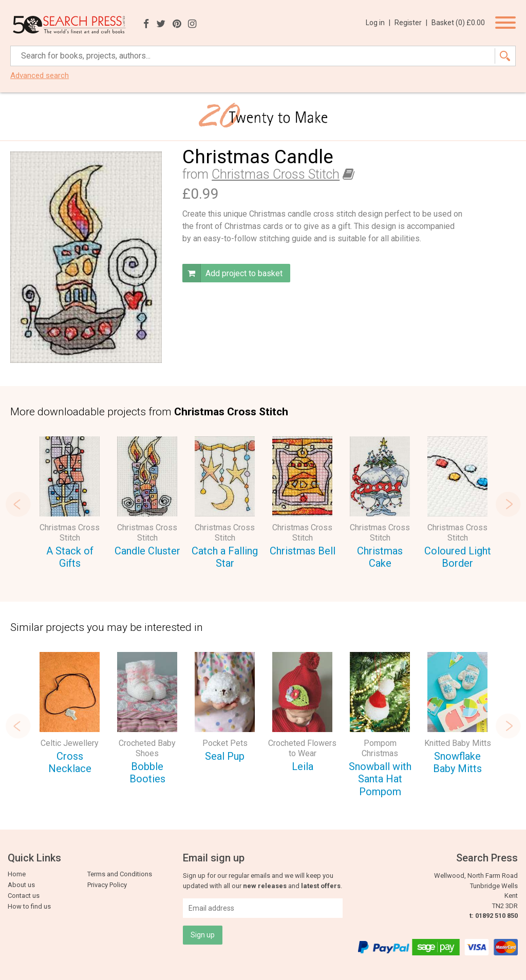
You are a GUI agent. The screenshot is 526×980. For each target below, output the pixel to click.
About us (21, 885)
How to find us (29, 906)
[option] (70, 504)
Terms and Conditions (120, 874)
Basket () (458, 23)
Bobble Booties (147, 773)
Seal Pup (225, 756)
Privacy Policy (107, 885)
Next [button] (508, 504)
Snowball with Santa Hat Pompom (380, 779)
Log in (378, 23)
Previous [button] (18, 504)
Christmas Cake (380, 557)
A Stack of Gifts (70, 557)
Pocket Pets (225, 743)
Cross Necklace (70, 763)
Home (17, 874)
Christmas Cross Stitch (276, 174)
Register (411, 23)
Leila (303, 766)
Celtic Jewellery (70, 743)
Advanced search (40, 76)
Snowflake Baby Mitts (457, 763)
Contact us (24, 896)
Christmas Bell (303, 551)
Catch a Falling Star (225, 557)
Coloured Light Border (458, 557)
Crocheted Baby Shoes (147, 748)
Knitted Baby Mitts (458, 743)
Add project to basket (232, 273)
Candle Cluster (147, 551)
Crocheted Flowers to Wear (302, 748)
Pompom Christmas (380, 748)
